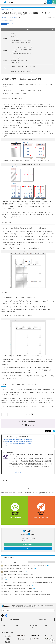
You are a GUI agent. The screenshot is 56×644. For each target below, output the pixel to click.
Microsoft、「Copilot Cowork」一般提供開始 (14, 572)
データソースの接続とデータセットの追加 (22, 53)
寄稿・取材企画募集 (15, 619)
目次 (40, 29)
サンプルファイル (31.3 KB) (16, 24)
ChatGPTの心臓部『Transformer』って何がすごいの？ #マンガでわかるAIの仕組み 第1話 (25, 566)
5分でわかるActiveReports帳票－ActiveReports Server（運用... (18, 442)
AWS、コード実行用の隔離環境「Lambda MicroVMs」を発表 (18, 588)
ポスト (48, 431)
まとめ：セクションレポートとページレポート (22, 71)
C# (3, 20)
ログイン (28, 548)
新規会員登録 (28, 545)
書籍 (47, 626)
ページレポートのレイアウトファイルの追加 (22, 49)
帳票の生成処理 (15, 62)
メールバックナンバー (28, 541)
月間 (41, 562)
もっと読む (6, 445)
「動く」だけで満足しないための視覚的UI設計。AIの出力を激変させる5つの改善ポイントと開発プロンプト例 (29, 578)
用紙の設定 (14, 51)
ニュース (5, 626)
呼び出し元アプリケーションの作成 (19, 60)
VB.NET (6, 20)
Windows (11, 20)
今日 (15, 562)
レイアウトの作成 (16, 58)
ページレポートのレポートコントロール (21, 42)
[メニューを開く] (2, 2)
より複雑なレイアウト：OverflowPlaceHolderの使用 (23, 67)
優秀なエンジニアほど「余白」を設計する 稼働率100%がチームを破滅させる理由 (23, 591)
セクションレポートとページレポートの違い (22, 40)
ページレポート (14, 38)
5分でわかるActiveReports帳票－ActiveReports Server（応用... (18, 439)
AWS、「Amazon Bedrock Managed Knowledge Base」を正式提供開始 (20, 575)
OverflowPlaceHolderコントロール (20, 69)
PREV (4, 414)
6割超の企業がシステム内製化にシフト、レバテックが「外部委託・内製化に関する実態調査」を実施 (27, 594)
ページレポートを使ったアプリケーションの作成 (22, 47)
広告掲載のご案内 (42, 619)
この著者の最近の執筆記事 (16, 472)
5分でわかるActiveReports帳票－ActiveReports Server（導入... (18, 444)
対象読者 (13, 34)
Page (5, 38)
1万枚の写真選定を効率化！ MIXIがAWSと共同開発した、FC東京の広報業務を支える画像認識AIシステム (28, 582)
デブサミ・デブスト (35, 627)
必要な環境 (13, 36)
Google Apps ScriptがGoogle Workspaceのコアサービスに (17, 585)
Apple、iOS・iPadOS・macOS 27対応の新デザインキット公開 (18, 569)
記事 (18, 626)
